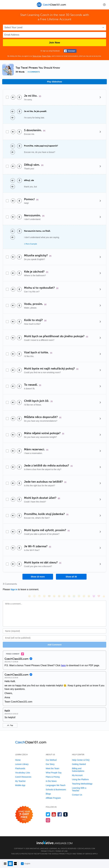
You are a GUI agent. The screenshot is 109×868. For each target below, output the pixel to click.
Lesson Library (22, 764)
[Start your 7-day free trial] (24, 815)
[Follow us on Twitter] (48, 814)
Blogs (48, 794)
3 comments (34, 72)
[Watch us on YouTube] (54, 814)
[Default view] (10, 864)
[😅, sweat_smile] (64, 596)
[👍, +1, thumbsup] (104, 596)
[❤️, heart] (99, 596)
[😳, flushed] (34, 596)
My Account (77, 775)
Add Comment (54, 645)
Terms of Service (84, 854)
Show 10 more (38, 577)
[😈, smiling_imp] (94, 596)
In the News (51, 781)
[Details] (100, 97)
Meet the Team (52, 768)
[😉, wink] (69, 596)
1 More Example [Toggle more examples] (31, 244)
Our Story (50, 764)
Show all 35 (71, 577)
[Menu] (5, 5)
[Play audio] (13, 97)
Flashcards (20, 768)
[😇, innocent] (79, 596)
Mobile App (20, 785)
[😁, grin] (39, 596)
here (63, 665)
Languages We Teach (56, 785)
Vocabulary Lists (23, 773)
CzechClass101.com (86, 848)
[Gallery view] (15, 864)
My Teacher (20, 781)
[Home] (52, 7)
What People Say (54, 773)
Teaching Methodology (82, 784)
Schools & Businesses (56, 790)
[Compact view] (5, 864)
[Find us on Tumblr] (66, 814)
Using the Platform (80, 779)
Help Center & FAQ (81, 760)
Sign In (14, 589)
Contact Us (77, 795)
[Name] (54, 631)
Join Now (54, 43)
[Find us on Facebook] (60, 814)
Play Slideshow (54, 82)
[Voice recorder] (19, 97)
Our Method (51, 760)
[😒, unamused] (44, 596)
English (26, 864)
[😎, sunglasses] (49, 596)
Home (18, 760)
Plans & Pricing (53, 777)
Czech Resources (23, 777)
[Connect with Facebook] (70, 51)
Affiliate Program (53, 798)
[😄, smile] (29, 596)
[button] (104, 5)
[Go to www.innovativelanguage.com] (54, 842)
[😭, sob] (74, 596)
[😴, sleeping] (84, 596)
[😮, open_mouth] (89, 596)
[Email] (54, 638)
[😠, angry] (54, 596)
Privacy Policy (46, 56)
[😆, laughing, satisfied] (59, 596)
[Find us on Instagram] (48, 820)
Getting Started (79, 764)
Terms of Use (37, 56)
